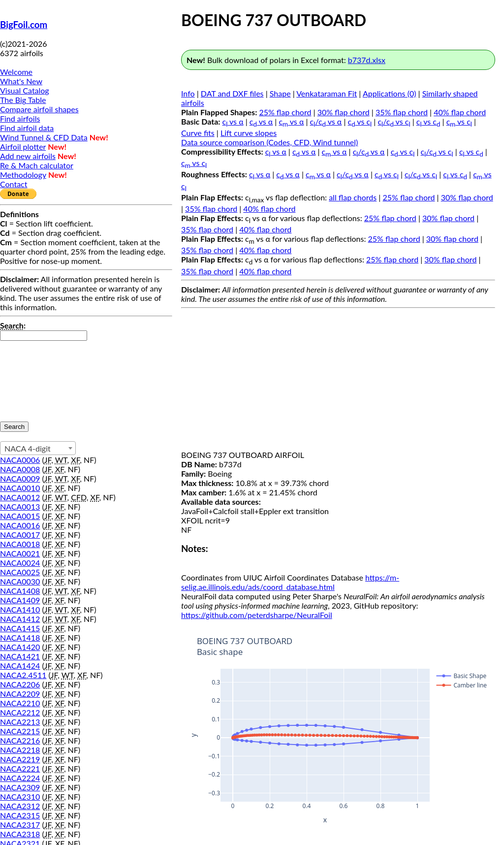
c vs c (360, 121)
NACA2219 (20, 759)
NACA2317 (20, 825)
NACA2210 (20, 703)
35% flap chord (402, 112)
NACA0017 (20, 535)
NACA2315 (20, 815)
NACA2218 (20, 750)
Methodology (23, 175)
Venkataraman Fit (327, 93)
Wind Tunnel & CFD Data (44, 137)
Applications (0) (390, 93)
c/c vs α (326, 121)
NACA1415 (20, 628)
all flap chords (353, 197)
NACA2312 (20, 806)
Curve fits (198, 133)
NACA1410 (20, 609)
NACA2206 (20, 684)
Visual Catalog (25, 90)
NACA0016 (20, 525)
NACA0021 (20, 553)
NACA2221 (20, 768)
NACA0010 (20, 488)
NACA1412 (20, 619)
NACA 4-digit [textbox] (28, 448)
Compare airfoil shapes (39, 109)
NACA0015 (20, 516)
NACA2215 (20, 731)
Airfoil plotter (23, 146)
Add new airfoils (28, 156)
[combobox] (38, 448)
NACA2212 (20, 712)
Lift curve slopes (249, 133)
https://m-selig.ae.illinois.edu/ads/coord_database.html (290, 582)
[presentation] (40, 376)
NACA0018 (20, 544)
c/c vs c (394, 121)
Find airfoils (20, 118)
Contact (14, 184)
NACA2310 (20, 796)
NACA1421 (20, 656)
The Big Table (23, 100)
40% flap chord (460, 112)
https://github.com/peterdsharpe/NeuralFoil (257, 615)
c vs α (233, 121)
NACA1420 (20, 647)
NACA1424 (20, 666)
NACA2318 (20, 834)
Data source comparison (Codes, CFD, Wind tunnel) (269, 142)
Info (188, 93)
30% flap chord (344, 112)
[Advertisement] (338, 381)
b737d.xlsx (367, 60)
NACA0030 (20, 581)
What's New (21, 81)
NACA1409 (20, 600)
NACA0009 (20, 478)
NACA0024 (20, 563)
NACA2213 (20, 722)
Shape (280, 93)
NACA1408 (20, 591)
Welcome (16, 72)
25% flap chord (285, 112)
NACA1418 (20, 637)
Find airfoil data (27, 128)
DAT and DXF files (232, 93)
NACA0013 (20, 506)
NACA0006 (20, 460)
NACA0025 (20, 572)
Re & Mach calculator (37, 165)
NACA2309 (20, 787)
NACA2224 (20, 778)
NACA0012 (20, 497)
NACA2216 (20, 740)
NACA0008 (20, 469)
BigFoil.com (24, 25)
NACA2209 (20, 694)
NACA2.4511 (23, 675)
